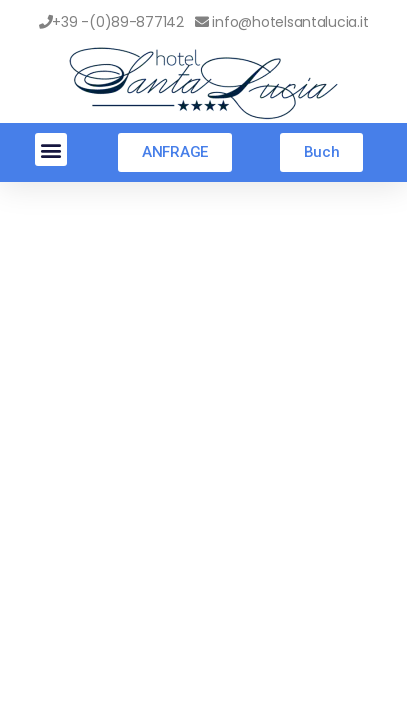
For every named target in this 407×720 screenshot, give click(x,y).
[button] (51, 149)
